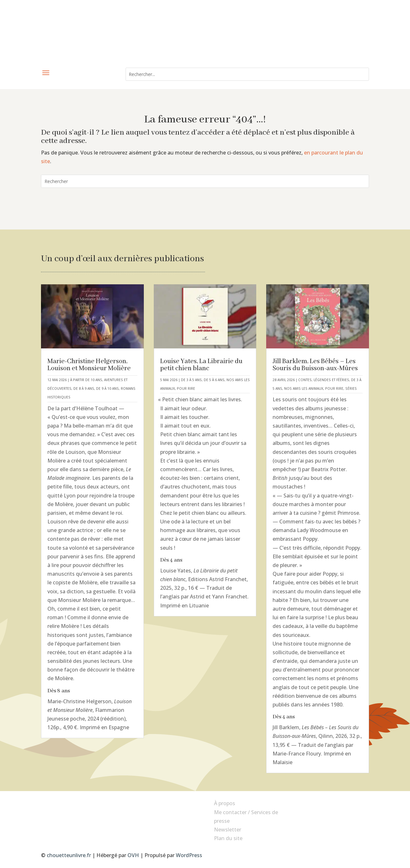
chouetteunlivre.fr (69, 855)
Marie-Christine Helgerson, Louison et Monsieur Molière (89, 365)
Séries (351, 388)
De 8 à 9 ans (84, 388)
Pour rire (186, 388)
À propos (225, 803)
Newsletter (228, 830)
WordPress (189, 855)
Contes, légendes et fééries (324, 380)
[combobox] (247, 74)
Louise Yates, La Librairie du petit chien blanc (201, 365)
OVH (133, 855)
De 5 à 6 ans (214, 380)
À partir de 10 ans (86, 380)
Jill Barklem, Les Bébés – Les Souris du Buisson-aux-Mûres (315, 365)
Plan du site (228, 838)
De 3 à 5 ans (191, 380)
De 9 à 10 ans (107, 388)
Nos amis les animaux (304, 388)
